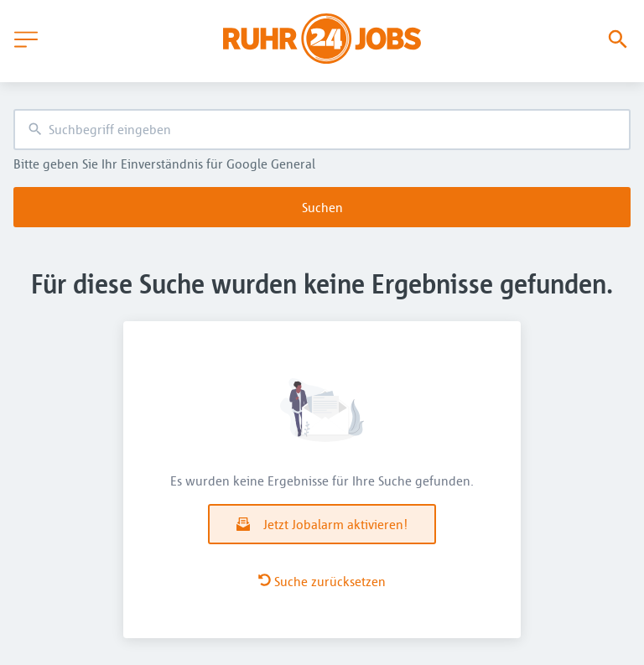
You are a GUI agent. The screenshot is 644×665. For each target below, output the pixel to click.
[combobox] (322, 130)
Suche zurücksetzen (322, 581)
